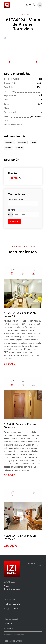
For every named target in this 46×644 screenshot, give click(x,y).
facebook (8, 623)
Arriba (35, 563)
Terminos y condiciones (14, 635)
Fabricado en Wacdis (13, 641)
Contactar (14, 222)
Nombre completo (16, 199)
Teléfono (12, 210)
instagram (8, 628)
